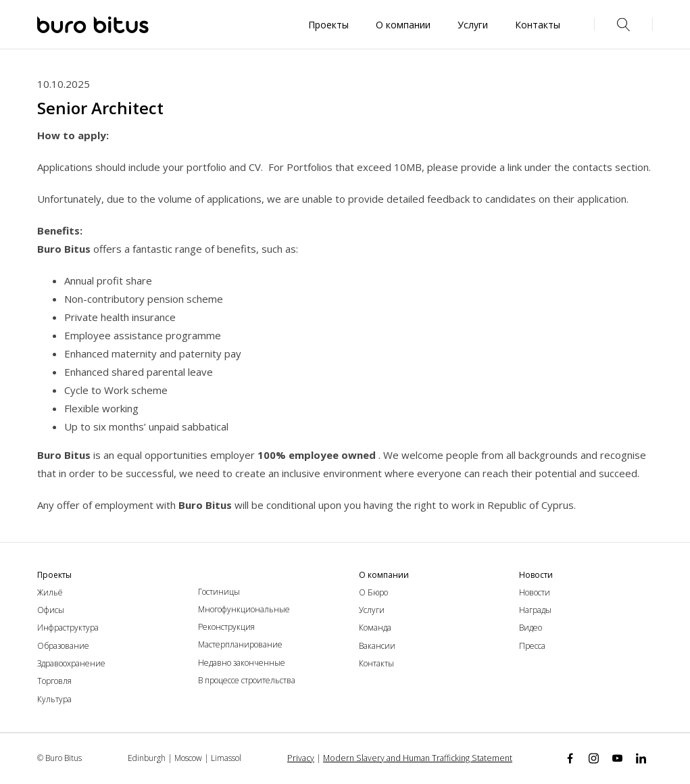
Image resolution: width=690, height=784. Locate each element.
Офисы (51, 610)
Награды (535, 610)
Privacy (306, 758)
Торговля (54, 681)
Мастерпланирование (240, 644)
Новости (535, 592)
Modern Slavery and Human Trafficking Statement (419, 758)
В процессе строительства (247, 680)
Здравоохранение (71, 663)
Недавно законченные (242, 663)
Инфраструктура (68, 628)
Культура (54, 699)
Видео (531, 628)
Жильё (50, 592)
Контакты (376, 663)
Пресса (532, 646)
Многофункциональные (244, 609)
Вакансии (377, 646)
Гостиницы (219, 592)
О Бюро (373, 592)
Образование (63, 646)
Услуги (372, 610)
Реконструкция (226, 627)
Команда (375, 628)
